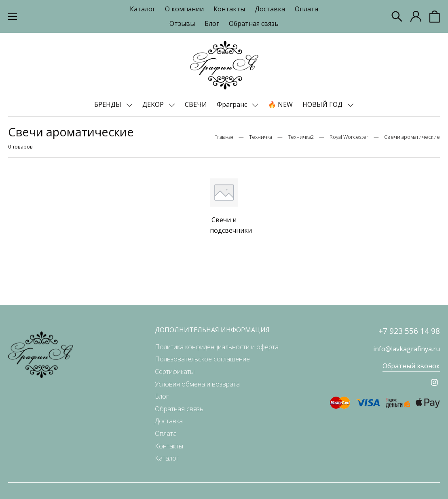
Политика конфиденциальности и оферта (217, 347)
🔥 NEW (280, 104)
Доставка (270, 9)
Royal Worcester (349, 137)
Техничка (261, 137)
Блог (212, 23)
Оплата (306, 9)
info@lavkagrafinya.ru (407, 349)
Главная (224, 137)
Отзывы (182, 23)
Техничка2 (301, 137)
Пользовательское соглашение (202, 359)
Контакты (229, 9)
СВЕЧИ (196, 104)
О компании (184, 9)
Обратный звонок (411, 366)
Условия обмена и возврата (197, 384)
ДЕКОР (154, 104)
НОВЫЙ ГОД (323, 104)
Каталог (143, 9)
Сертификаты (175, 372)
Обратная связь (254, 23)
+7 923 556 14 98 (409, 331)
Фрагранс (233, 104)
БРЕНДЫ (109, 104)
